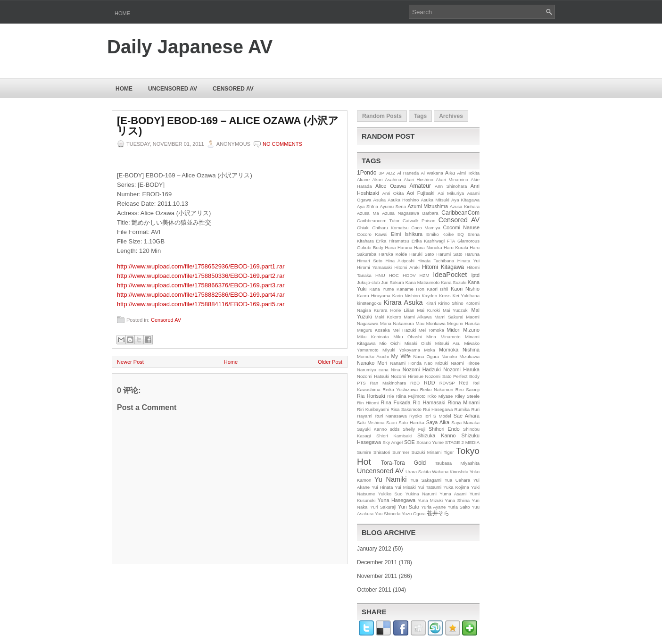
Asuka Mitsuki (435, 200)
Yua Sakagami (426, 480)
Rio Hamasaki (429, 402)
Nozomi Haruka (461, 369)
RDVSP (447, 383)
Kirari (430, 303)
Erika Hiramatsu (393, 241)
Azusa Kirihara (465, 206)
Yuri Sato (409, 507)
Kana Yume (381, 289)
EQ (461, 234)
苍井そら (438, 513)
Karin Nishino (406, 296)
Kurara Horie (388, 310)
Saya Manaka (465, 422)
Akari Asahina (387, 180)
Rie (390, 396)
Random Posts (382, 116)
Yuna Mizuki (430, 500)
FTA (451, 241)
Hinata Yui (468, 261)
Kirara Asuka (403, 302)
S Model (442, 416)
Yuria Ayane (433, 507)
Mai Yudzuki (456, 310)
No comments (282, 144)
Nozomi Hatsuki (373, 376)
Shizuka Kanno (437, 435)
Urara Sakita (418, 472)
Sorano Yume (430, 442)
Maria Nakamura (397, 323)
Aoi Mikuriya (451, 193)
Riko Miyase (440, 396)
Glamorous (468, 241)
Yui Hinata (382, 487)
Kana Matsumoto (423, 282)
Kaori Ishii (437, 289)
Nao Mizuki (436, 363)
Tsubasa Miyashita (457, 463)
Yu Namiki (391, 479)
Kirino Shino (451, 303)
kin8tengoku (369, 303)
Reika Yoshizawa (400, 389)
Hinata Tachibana (436, 261)
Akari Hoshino (418, 180)
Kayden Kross (436, 296)
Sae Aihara (467, 416)
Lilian (409, 310)
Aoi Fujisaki (421, 193)
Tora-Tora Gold (403, 463)
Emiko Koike (440, 234)
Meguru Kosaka (373, 330)
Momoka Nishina (459, 350)
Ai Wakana (432, 173)
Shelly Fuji (414, 429)
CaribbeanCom (460, 213)
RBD (415, 383)
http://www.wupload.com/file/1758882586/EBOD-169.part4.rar (201, 295)
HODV (409, 275)
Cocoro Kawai (372, 234)
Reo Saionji (468, 389)
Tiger (449, 452)
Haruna (472, 254)
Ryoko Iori (420, 416)
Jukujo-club (368, 282)
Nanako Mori (372, 363)
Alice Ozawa (391, 186)
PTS (361, 383)
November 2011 (377, 576)
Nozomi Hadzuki (422, 369)
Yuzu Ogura (414, 514)
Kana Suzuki (454, 282)
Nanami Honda (406, 363)
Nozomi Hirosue (407, 376)
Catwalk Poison (419, 221)
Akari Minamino (452, 180)
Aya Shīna (368, 206)
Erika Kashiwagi (428, 241)
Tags (420, 116)
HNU (380, 275)
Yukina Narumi (421, 494)
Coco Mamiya (426, 228)
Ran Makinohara (388, 383)
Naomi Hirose (465, 363)
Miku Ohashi (407, 337)
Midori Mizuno (463, 330)
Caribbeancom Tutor (378, 221)
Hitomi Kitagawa (443, 267)
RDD (429, 383)
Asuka (380, 200)
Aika (450, 173)
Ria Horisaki (371, 396)
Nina (396, 370)
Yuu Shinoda (388, 514)
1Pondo (367, 173)
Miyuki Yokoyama (401, 350)
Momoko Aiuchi (373, 356)
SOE (410, 442)
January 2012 (374, 549)
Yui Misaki (405, 487)
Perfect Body (466, 376)
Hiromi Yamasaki (374, 267)
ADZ (391, 173)
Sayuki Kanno (372, 429)
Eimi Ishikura (407, 234)
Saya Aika (438, 422)
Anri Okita (393, 193)
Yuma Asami (453, 494)
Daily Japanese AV (190, 47)
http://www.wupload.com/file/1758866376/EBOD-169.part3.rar (201, 285)
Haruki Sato (422, 254)
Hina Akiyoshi (400, 261)
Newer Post (130, 362)
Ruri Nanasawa (391, 416)
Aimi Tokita (468, 173)
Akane (363, 180)
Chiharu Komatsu (390, 228)
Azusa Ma (368, 213)
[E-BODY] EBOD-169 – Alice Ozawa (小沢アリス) (228, 126)
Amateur (420, 186)
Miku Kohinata (373, 337)
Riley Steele (467, 396)
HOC (394, 275)
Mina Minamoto (443, 337)
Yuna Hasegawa (397, 500)
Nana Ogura (426, 356)
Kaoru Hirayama (374, 296)
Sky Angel (393, 442)
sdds (395, 429)
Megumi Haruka (463, 323)
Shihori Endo (444, 429)
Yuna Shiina (457, 500)
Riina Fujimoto (411, 396)
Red (464, 383)
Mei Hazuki (404, 330)
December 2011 (377, 562)
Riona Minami (463, 402)
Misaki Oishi (418, 343)
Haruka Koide (393, 254)
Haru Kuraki (456, 247)
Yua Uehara (458, 480)
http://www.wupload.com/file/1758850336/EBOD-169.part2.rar (201, 276)
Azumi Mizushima (428, 206)
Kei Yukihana (466, 296)
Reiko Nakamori (437, 389)
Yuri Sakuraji (383, 507)
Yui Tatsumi (430, 487)
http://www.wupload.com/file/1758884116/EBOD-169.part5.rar (201, 304)
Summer (401, 452)
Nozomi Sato (439, 376)
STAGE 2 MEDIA (462, 442)
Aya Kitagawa (465, 200)
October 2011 (374, 590)
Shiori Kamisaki (394, 436)
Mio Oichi (390, 343)
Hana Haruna (398, 247)
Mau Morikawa (430, 323)
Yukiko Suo (390, 494)
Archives (451, 116)
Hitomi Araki (407, 267)
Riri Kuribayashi (373, 409)
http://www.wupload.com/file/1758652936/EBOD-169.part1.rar (201, 266)
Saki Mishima (371, 422)
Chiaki (363, 228)
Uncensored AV (173, 89)
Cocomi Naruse (461, 227)
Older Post (330, 362)
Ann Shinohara (451, 186)
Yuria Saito (459, 507)
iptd (476, 275)
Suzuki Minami (427, 452)
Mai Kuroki (429, 310)
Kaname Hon (410, 289)
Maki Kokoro (388, 317)
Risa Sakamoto (406, 409)
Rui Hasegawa (438, 409)
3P (381, 173)
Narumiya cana (373, 370)
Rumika (462, 409)
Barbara (430, 213)
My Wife (401, 356)
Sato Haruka (411, 422)
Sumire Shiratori (374, 452)
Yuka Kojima (456, 487)
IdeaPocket (450, 275)
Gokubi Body (370, 247)
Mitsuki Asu (448, 343)
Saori (391, 422)
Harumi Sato (449, 254)
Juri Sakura (393, 282)
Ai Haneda (408, 173)
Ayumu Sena (393, 206)
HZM (425, 275)
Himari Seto (370, 261)
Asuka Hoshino (403, 200)
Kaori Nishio (465, 289)
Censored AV (233, 89)
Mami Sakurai (449, 317)
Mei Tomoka (431, 330)
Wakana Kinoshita (450, 472)
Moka (429, 350)
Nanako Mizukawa (460, 356)
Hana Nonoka (428, 247)
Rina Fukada (396, 402)
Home (122, 13)
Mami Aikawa (418, 317)
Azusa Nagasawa (401, 213)
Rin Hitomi (368, 403)
